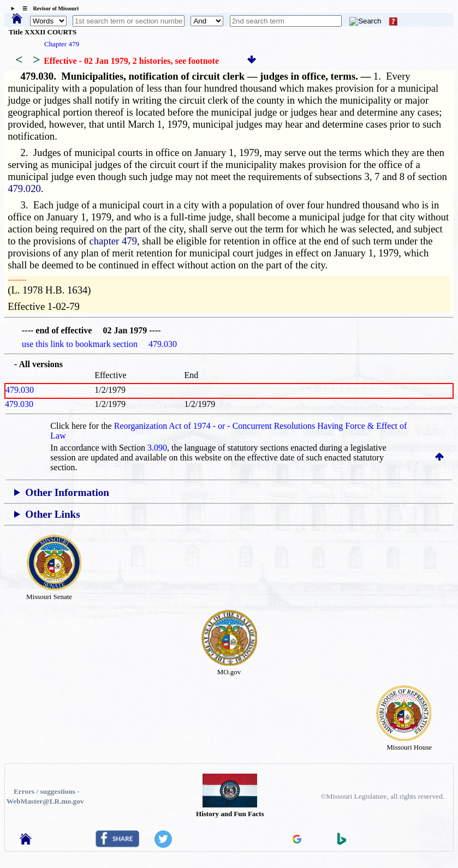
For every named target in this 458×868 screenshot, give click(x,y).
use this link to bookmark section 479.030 (99, 344)
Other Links (52, 514)
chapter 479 (113, 241)
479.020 (24, 188)
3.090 (157, 448)
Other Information (67, 492)
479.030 (20, 390)
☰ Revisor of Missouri (48, 8)
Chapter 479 (62, 44)
